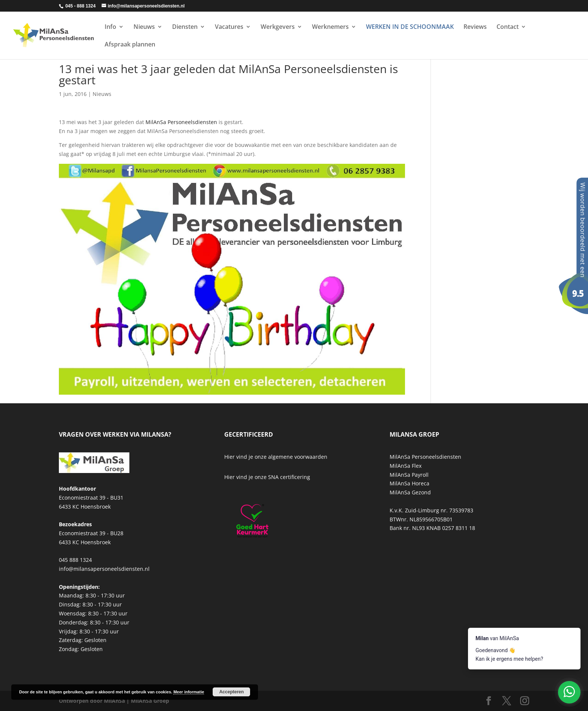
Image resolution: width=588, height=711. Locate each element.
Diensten (185, 27)
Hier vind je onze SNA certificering (267, 477)
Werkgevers (278, 27)
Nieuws (144, 27)
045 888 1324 (75, 560)
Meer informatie (189, 692)
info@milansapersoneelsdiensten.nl (104, 569)
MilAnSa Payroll (409, 475)
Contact (508, 27)
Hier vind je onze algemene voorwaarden (276, 457)
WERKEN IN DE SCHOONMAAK (410, 27)
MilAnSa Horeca (409, 483)
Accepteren (232, 692)
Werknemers (330, 27)
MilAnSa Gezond (410, 492)
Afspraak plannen (130, 45)
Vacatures (229, 27)
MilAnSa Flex (406, 466)
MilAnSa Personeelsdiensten (181, 122)
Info (110, 27)
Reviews (475, 27)
